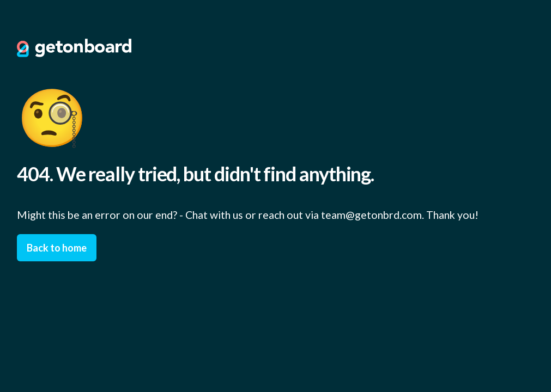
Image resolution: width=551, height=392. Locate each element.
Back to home (57, 248)
